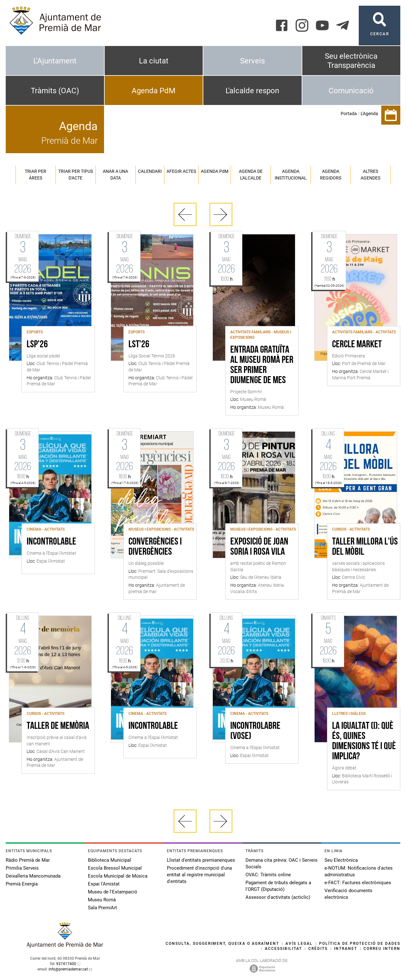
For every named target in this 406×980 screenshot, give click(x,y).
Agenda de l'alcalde (251, 175)
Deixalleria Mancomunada (33, 876)
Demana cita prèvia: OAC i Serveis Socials (282, 863)
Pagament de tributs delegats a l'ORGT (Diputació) (278, 886)
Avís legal (299, 944)
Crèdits (318, 949)
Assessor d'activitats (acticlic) (278, 897)
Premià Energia (22, 884)
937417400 (66, 964)
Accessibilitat (283, 949)
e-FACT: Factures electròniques (358, 883)
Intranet (346, 949)
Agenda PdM (154, 91)
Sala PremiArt (102, 908)
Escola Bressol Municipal (115, 868)
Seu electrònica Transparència (351, 61)
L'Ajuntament (55, 61)
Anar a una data (115, 175)
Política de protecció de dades (360, 944)
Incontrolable (51, 542)
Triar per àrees (36, 175)
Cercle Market (357, 345)
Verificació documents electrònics (348, 894)
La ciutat (154, 61)
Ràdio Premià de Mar (28, 860)
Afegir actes (181, 171)
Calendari (150, 171)
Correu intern (382, 949)
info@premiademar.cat (68, 969)
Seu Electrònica (341, 860)
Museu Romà (102, 900)
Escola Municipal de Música (118, 876)
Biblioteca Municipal (109, 860)
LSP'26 (37, 345)
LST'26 (139, 345)
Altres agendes (370, 175)
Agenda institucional (291, 175)
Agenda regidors (331, 175)
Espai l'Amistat (104, 884)
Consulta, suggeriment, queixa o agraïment (222, 944)
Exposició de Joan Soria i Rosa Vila (259, 547)
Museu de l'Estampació (113, 892)
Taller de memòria (58, 726)
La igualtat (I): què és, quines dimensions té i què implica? (364, 742)
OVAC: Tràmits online (268, 875)
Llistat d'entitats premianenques (201, 860)
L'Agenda (369, 114)
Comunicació (351, 91)
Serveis (252, 61)
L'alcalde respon (252, 91)
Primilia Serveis (22, 868)
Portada (349, 114)
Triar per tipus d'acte (76, 175)
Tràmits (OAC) (55, 91)
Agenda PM (215, 171)
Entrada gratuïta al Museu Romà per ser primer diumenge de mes (262, 365)
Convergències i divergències (155, 547)
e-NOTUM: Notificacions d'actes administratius (359, 871)
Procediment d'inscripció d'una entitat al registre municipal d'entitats (199, 875)
